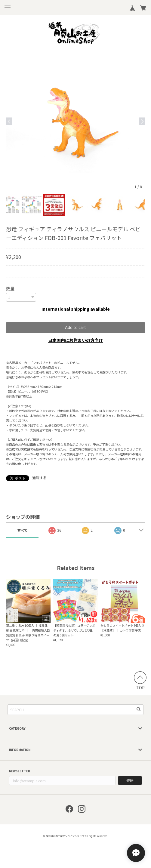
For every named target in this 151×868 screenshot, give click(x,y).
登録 (130, 780)
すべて (22, 530)
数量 (10, 288)
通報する (39, 477)
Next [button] (142, 121)
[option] (75, 121)
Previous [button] (9, 121)
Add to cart (75, 327)
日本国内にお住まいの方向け (75, 340)
